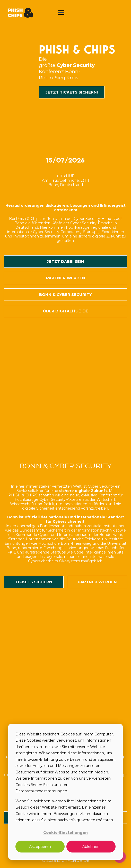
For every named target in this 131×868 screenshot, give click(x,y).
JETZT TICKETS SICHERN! (72, 92)
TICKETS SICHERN (34, 582)
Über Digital (66, 311)
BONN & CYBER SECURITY (65, 294)
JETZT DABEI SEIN (65, 261)
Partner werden (66, 278)
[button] (61, 12)
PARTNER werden (97, 582)
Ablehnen (91, 847)
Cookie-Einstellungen (65, 833)
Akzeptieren (40, 847)
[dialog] (65, 792)
